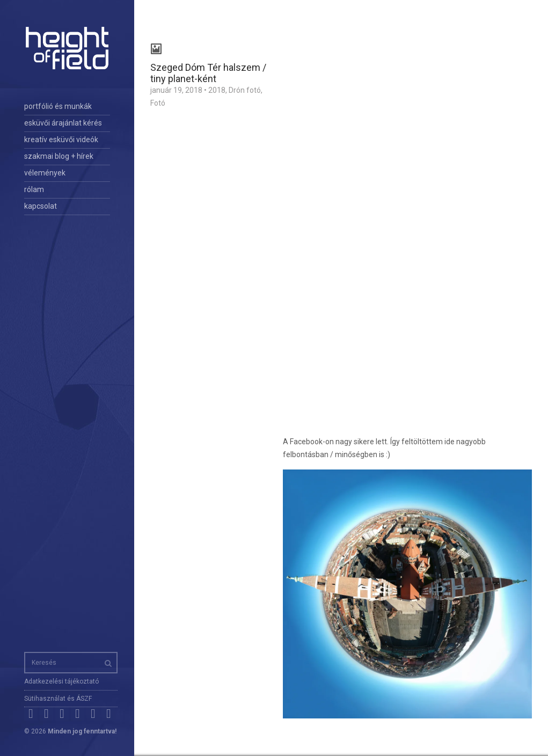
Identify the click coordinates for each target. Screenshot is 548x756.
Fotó (158, 103)
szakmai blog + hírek (59, 156)
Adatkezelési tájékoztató (61, 681)
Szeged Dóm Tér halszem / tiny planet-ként (208, 73)
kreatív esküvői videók (61, 140)
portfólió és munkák (58, 106)
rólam (34, 189)
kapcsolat (41, 206)
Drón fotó (245, 90)
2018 (217, 90)
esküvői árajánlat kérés (63, 123)
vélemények (45, 173)
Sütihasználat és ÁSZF (58, 699)
